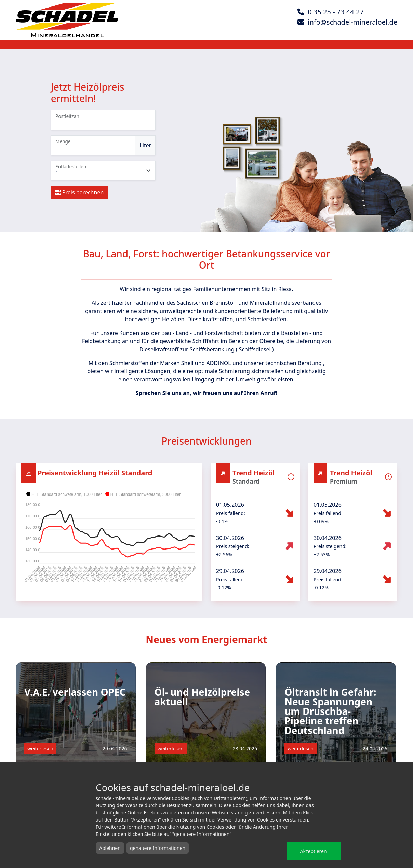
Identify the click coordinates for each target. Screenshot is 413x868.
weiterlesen (40, 749)
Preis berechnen (80, 192)
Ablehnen (110, 848)
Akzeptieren (314, 851)
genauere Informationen (158, 848)
